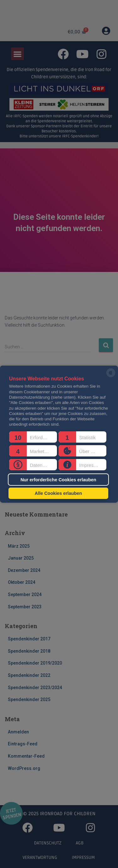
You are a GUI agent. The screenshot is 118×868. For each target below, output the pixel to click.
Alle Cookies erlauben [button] (58, 493)
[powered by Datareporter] (111, 377)
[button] (33, 437)
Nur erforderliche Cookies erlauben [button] (58, 479)
